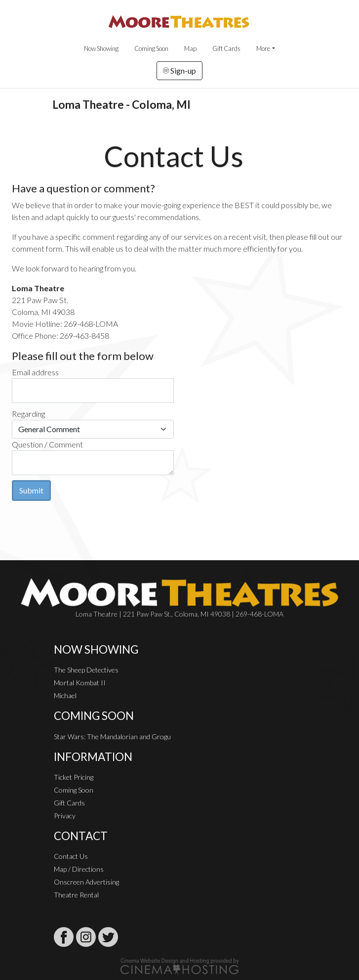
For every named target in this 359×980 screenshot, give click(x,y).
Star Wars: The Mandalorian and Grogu (112, 736)
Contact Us (71, 856)
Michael (65, 695)
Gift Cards (226, 48)
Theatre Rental (76, 895)
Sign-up (179, 70)
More (263, 48)
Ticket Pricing (74, 777)
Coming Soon (151, 48)
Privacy (65, 816)
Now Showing (101, 48)
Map (190, 48)
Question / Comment (47, 444)
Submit (31, 490)
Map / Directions (79, 869)
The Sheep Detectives (86, 670)
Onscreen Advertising (86, 882)
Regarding (28, 414)
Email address (35, 372)
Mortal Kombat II (80, 683)
